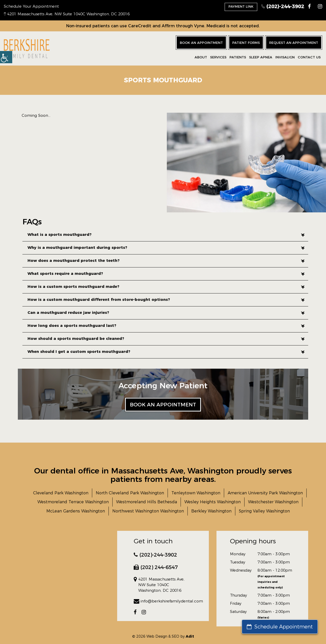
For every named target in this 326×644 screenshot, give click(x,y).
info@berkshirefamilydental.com (163, 601)
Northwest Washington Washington (148, 511)
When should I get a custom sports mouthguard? (166, 351)
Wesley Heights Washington (213, 502)
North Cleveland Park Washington (130, 493)
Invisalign (285, 57)
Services (218, 57)
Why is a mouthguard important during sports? (166, 247)
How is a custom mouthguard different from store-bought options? (166, 299)
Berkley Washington (211, 511)
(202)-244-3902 (283, 6)
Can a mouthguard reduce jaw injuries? (166, 312)
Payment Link (241, 6)
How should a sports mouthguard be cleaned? (166, 338)
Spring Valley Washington (264, 511)
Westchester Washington (273, 502)
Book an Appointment (201, 43)
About (201, 57)
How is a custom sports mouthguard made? (166, 286)
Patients (238, 57)
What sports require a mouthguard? (166, 273)
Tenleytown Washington (196, 493)
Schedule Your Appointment (31, 6)
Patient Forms (246, 43)
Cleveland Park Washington (61, 493)
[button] (6, 57)
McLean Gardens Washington (76, 511)
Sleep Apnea (261, 57)
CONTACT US (309, 57)
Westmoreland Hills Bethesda (147, 502)
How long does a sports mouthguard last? (166, 325)
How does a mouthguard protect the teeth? (166, 260)
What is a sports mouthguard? (166, 234)
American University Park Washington (265, 493)
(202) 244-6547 (156, 567)
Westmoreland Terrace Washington (73, 502)
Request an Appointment (294, 43)
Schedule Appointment (280, 627)
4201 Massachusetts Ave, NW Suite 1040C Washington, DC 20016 (67, 14)
